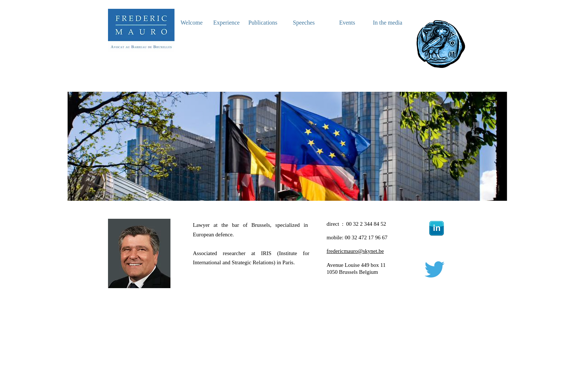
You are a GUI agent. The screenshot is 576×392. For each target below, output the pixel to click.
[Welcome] (192, 23)
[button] (288, 146)
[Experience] (226, 23)
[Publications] (263, 23)
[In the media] (388, 23)
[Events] (347, 23)
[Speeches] (304, 23)
